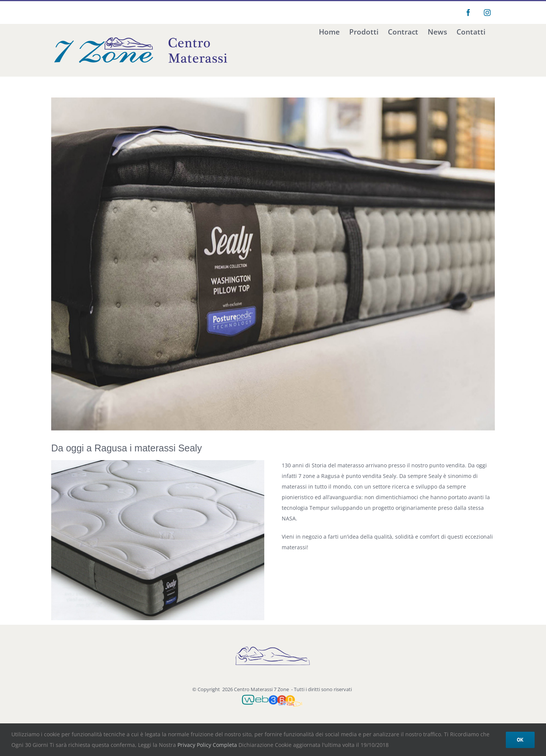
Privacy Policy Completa (206, 745)
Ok (520, 740)
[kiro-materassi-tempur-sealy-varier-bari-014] (273, 264)
